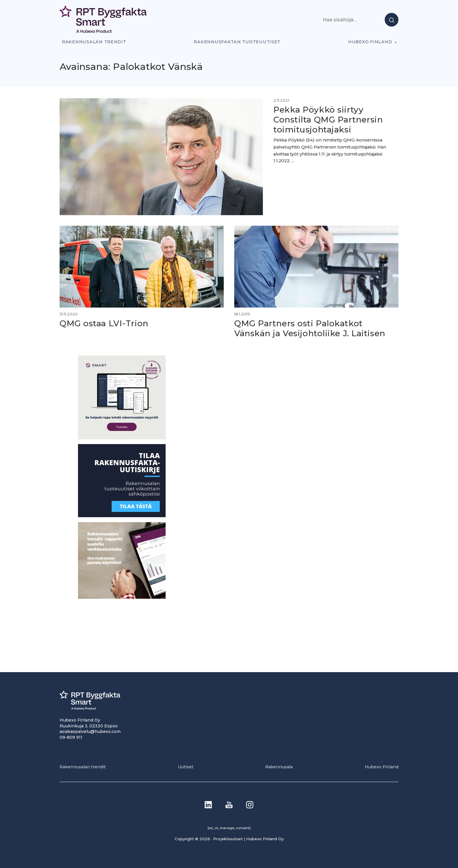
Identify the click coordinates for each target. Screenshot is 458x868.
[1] (122, 516)
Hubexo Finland (370, 42)
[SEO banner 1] (122, 438)
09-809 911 (71, 737)
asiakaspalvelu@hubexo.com (90, 731)
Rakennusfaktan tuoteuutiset (237, 42)
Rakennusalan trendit (94, 42)
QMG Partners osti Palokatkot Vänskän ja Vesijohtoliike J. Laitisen (310, 328)
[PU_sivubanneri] (122, 597)
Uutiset (186, 767)
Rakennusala (279, 767)
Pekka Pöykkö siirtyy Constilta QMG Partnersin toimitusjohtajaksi (328, 119)
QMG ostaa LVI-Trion (104, 323)
